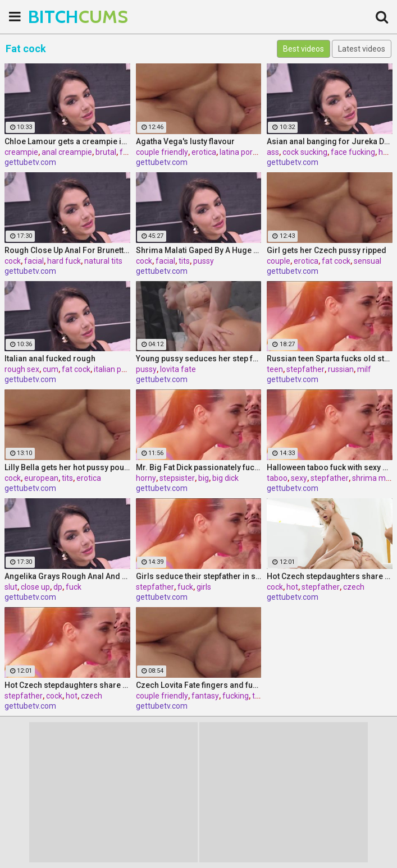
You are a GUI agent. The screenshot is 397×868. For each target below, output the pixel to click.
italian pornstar (120, 369)
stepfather (305, 369)
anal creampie (67, 152)
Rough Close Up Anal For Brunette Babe (67, 250)
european (41, 478)
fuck (74, 587)
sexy (299, 478)
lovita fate (178, 369)
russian (341, 369)
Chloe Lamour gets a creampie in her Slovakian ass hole (67, 141)
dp (58, 587)
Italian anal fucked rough (50, 359)
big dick (225, 478)
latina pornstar (245, 152)
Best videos (304, 49)
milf (364, 369)
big (204, 478)
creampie (21, 152)
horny (146, 478)
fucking (236, 696)
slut (11, 587)
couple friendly (162, 152)
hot (292, 587)
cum (51, 369)
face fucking (353, 152)
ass (273, 152)
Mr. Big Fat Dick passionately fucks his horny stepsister (199, 467)
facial (34, 261)
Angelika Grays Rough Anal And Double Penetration (67, 576)
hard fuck (64, 261)
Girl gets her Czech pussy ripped (327, 250)
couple (279, 261)
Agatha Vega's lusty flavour (185, 141)
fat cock (336, 261)
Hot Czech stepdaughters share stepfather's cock (330, 576)
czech (354, 587)
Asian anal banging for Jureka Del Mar (330, 141)
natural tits (103, 261)
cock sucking (305, 152)
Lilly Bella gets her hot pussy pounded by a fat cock (67, 467)
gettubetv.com (30, 162)
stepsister (177, 478)
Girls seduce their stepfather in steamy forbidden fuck (199, 576)
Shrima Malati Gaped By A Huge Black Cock (199, 250)
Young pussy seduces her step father (199, 359)
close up (35, 587)
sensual (368, 261)
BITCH (56, 17)
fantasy (205, 696)
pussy (204, 261)
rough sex (22, 369)
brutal (106, 152)
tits (184, 261)
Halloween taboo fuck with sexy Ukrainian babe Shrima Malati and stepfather (330, 467)
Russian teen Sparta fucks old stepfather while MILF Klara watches (330, 359)
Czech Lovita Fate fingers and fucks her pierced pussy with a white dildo (199, 685)
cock (13, 261)
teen (275, 369)
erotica (204, 152)
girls (204, 587)
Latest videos (362, 49)
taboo (277, 478)
